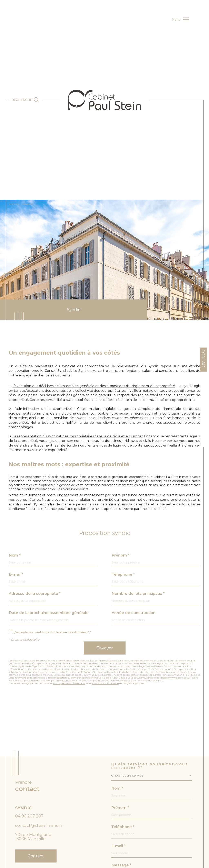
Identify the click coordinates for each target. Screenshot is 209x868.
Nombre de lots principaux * (138, 594)
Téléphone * (123, 574)
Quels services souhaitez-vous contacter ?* (150, 766)
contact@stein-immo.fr (39, 825)
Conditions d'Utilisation (106, 683)
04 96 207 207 (29, 816)
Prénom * (121, 555)
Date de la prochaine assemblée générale (49, 613)
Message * (121, 865)
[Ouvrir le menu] (180, 20)
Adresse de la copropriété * (35, 594)
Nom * (15, 555)
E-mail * (16, 574)
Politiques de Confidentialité (69, 683)
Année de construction (134, 613)
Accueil (14, 205)
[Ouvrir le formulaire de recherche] (26, 100)
